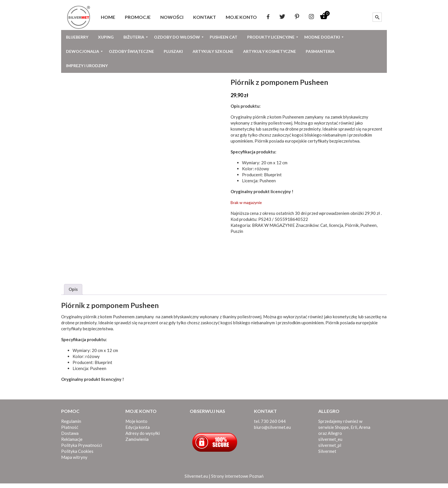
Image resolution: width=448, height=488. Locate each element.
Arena (365, 432)
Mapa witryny (74, 462)
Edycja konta (138, 432)
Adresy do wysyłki (143, 438)
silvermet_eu (330, 444)
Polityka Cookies (77, 456)
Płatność (70, 432)
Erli (354, 432)
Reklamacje (72, 444)
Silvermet (327, 456)
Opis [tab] (73, 294)
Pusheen (368, 225)
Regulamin (71, 426)
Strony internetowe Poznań (237, 481)
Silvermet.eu (196, 481)
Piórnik (352, 225)
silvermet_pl (330, 450)
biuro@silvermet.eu (272, 432)
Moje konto (136, 426)
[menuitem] (108, 17)
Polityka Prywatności (82, 450)
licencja (336, 225)
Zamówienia (137, 444)
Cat (324, 225)
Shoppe (342, 432)
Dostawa (70, 438)
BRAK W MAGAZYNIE (273, 225)
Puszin (237, 231)
